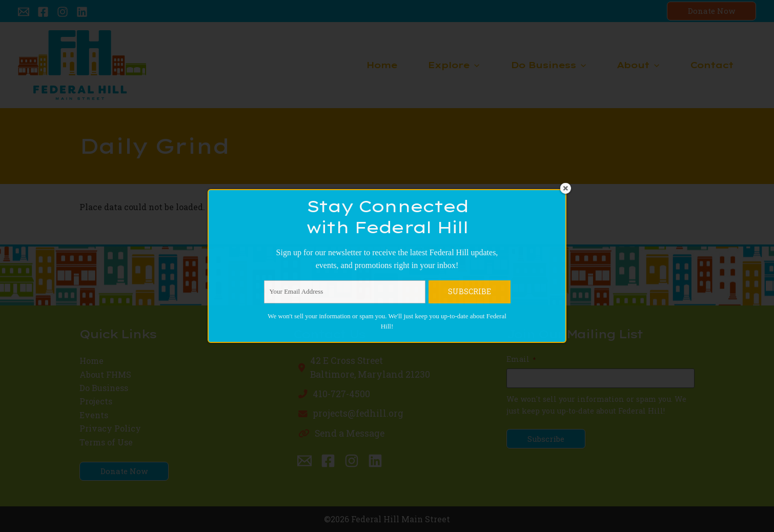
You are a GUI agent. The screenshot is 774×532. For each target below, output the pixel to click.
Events (95, 415)
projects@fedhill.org (358, 413)
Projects (97, 401)
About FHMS (107, 374)
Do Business (106, 388)
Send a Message (350, 433)
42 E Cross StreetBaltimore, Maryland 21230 (370, 367)
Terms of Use (108, 442)
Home (93, 361)
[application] (474, 65)
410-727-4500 (341, 394)
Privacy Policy (113, 428)
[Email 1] (24, 12)
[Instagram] (63, 12)
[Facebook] (43, 12)
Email (521, 359)
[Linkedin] (82, 12)
